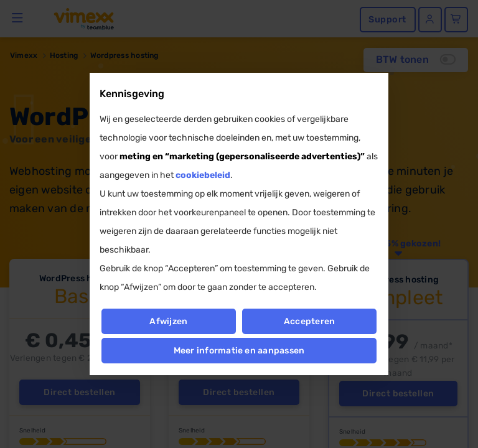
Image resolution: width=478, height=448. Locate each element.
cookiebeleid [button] (203, 175)
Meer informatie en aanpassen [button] (239, 351)
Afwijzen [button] (168, 321)
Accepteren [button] (309, 321)
